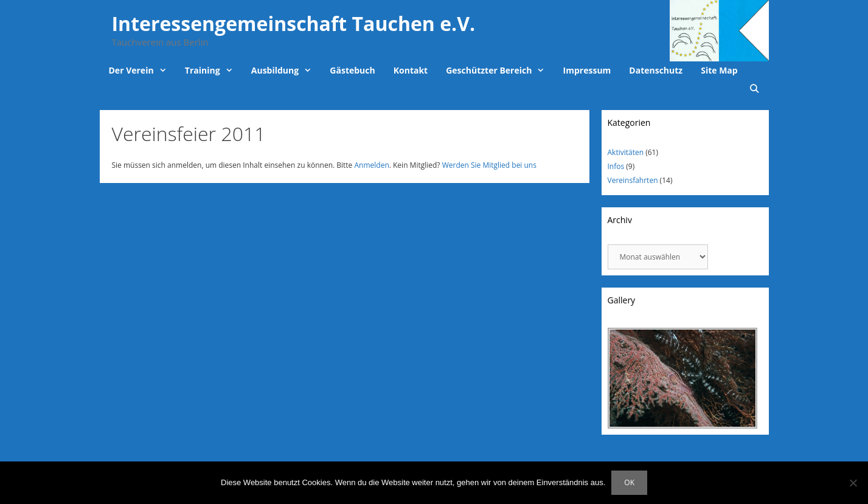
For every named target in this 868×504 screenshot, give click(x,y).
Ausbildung (286, 71)
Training (214, 71)
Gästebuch (352, 70)
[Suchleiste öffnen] (754, 89)
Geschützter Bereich (500, 71)
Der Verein (142, 71)
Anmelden (371, 165)
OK (629, 482)
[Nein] (853, 483)
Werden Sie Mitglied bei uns (489, 165)
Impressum (587, 70)
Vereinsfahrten (633, 180)
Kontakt (411, 70)
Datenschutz (656, 70)
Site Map (719, 70)
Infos (616, 166)
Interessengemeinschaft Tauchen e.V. (294, 23)
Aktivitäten (626, 152)
